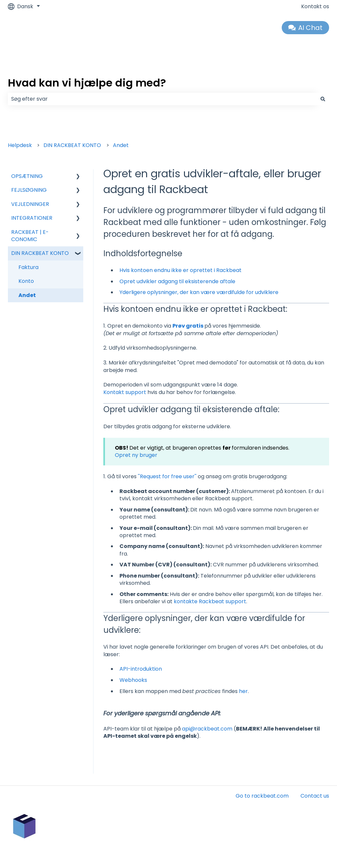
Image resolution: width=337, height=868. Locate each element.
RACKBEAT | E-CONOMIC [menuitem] (30, 236)
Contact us (315, 796)
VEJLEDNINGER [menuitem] (30, 204)
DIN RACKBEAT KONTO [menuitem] (40, 253)
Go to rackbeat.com (262, 796)
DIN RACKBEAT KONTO (72, 145)
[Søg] (323, 99)
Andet (121, 145)
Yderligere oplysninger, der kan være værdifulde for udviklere (199, 292)
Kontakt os (315, 7)
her (243, 691)
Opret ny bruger (136, 455)
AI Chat (306, 28)
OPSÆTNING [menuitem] (27, 176)
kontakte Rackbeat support (210, 601)
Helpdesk (20, 145)
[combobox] (162, 99)
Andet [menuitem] (27, 295)
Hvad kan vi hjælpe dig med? (87, 83)
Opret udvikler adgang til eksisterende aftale (177, 281)
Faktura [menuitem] (28, 267)
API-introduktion (141, 669)
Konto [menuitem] (26, 281)
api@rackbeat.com (207, 729)
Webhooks (133, 680)
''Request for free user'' (167, 476)
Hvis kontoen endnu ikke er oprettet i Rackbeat (181, 270)
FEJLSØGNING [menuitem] (29, 190)
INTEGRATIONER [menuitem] (32, 218)
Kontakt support (125, 392)
